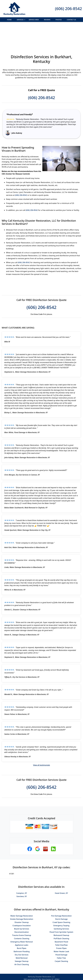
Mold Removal (22, 934)
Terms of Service (58, 979)
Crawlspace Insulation (22, 902)
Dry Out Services (22, 931)
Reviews (47, 20)
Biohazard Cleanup (61, 912)
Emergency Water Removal (22, 918)
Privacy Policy (32, 971)
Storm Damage (61, 896)
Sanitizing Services (61, 905)
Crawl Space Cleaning (61, 899)
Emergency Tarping (61, 902)
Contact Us (71, 20)
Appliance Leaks (22, 921)
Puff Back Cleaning (61, 915)
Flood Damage (61, 931)
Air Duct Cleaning (22, 941)
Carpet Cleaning (61, 938)
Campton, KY (22, 870)
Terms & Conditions (48, 971)
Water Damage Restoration (22, 892)
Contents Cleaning (22, 915)
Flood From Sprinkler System (61, 908)
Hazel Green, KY (61, 870)
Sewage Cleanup (22, 938)
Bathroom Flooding (22, 928)
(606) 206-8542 (68, 9)
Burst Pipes (22, 925)
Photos (59, 20)
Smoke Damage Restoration (22, 896)
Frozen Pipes (61, 925)
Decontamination (22, 908)
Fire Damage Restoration (61, 892)
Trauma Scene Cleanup (22, 912)
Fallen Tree (61, 934)
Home (9, 20)
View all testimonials (41, 742)
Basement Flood (61, 918)
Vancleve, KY (22, 873)
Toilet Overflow (61, 921)
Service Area (34, 20)
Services (21, 20)
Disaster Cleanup (22, 899)
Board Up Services (22, 905)
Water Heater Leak (61, 928)
